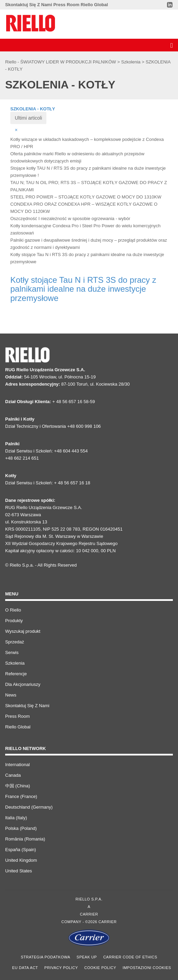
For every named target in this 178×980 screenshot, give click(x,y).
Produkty (14, 621)
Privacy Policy (61, 968)
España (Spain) (21, 850)
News (11, 695)
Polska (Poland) (21, 828)
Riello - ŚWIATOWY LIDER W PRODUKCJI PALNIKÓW (61, 62)
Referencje (16, 674)
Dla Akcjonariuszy (23, 684)
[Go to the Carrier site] (89, 938)
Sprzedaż (15, 642)
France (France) (21, 796)
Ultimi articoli (28, 118)
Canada (13, 775)
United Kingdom (21, 860)
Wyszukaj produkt (23, 631)
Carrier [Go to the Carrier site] (89, 914)
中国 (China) (18, 786)
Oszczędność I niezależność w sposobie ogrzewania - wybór (70, 219)
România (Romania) (25, 839)
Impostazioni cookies (147, 968)
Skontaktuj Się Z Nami (29, 5)
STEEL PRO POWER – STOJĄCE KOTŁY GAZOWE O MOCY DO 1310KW (86, 197)
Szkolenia (131, 62)
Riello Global (94, 5)
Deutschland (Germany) (29, 807)
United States (19, 871)
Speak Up (87, 957)
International (18, 765)
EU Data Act (25, 968)
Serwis (12, 652)
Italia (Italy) (16, 818)
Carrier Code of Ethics (130, 957)
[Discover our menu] (171, 45)
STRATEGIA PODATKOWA (46, 957)
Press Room (66, 5)
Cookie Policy (100, 968)
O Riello (13, 610)
